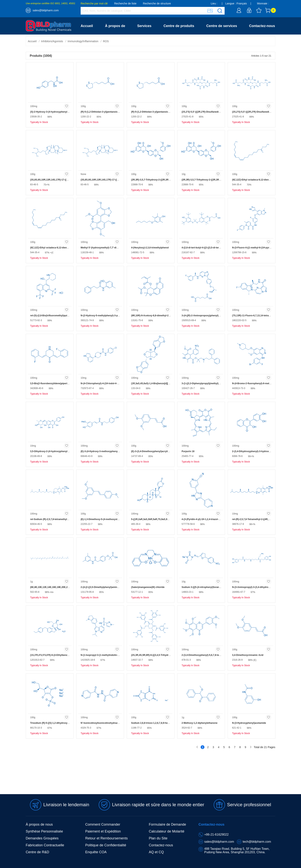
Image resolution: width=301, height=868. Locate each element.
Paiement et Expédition (103, 831)
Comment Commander (103, 824)
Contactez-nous (262, 26)
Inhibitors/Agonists (52, 41)
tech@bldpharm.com (257, 842)
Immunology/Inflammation (83, 41)
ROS (106, 41)
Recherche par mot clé (94, 3)
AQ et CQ (156, 852)
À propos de (115, 26)
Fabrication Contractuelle (45, 845)
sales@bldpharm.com (46, 10)
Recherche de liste (125, 3)
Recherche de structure (157, 3)
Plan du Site (158, 838)
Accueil (87, 26)
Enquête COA (96, 852)
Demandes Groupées (42, 838)
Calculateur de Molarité (167, 831)
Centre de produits (179, 26)
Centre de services (222, 26)
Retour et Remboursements (106, 838)
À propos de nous (39, 824)
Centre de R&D (37, 852)
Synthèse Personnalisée (44, 831)
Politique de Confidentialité (106, 845)
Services (144, 26)
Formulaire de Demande (167, 824)
